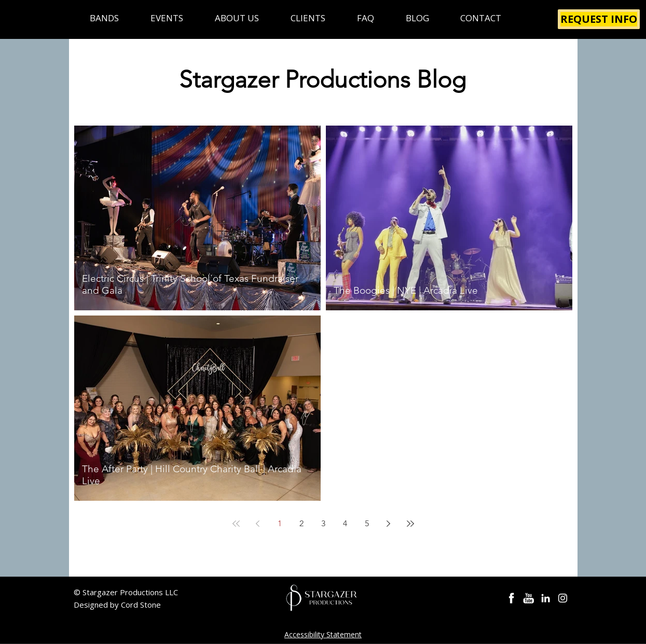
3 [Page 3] (323, 523)
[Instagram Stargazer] (563, 598)
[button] (105, 18)
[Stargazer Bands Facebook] (511, 598)
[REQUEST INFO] (599, 19)
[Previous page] (258, 524)
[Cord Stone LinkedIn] (546, 598)
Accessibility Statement (323, 634)
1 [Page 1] (280, 523)
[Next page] (389, 524)
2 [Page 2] (301, 523)
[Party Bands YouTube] (528, 598)
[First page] (236, 524)
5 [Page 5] (367, 523)
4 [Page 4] (345, 523)
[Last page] (410, 524)
